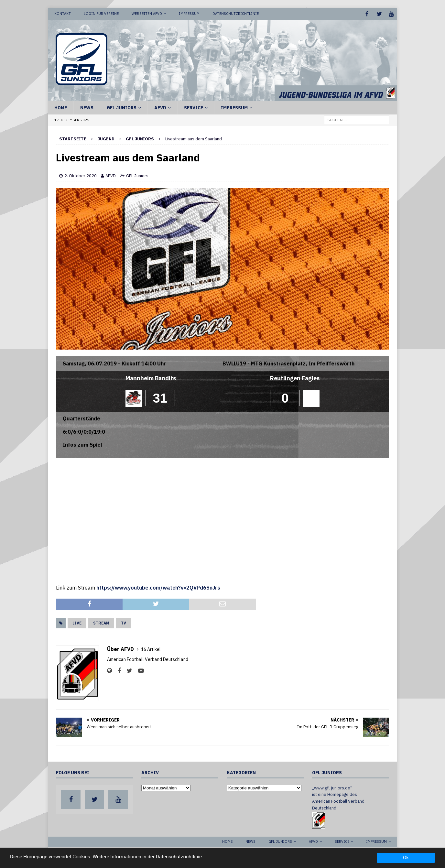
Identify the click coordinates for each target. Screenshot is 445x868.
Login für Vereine (101, 14)
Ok (406, 858)
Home (61, 107)
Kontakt (63, 14)
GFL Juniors (122, 107)
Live (77, 623)
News (87, 107)
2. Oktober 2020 (81, 175)
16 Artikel (151, 649)
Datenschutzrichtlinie (236, 14)
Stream (101, 623)
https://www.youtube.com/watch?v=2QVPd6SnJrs (158, 587)
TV (124, 623)
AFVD (160, 107)
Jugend (106, 138)
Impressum (189, 14)
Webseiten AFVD (147, 14)
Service (194, 107)
